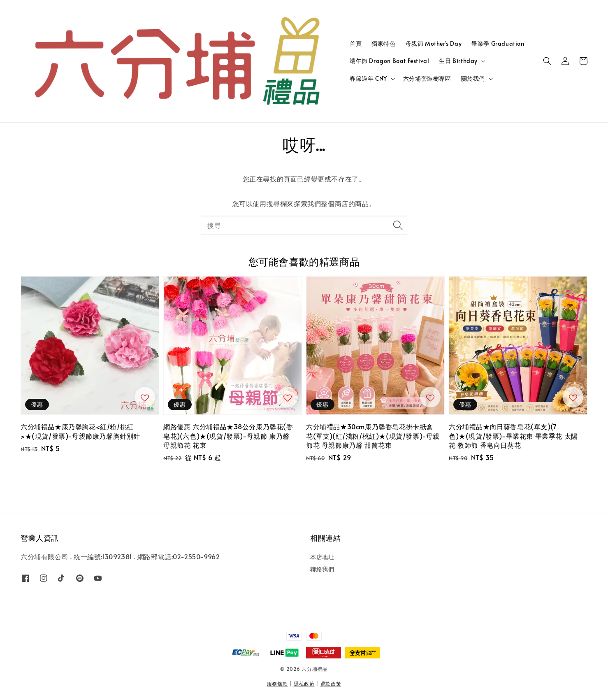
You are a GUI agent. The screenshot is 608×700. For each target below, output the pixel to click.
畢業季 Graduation (498, 43)
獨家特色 (383, 43)
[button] (547, 61)
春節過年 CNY (368, 79)
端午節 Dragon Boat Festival (389, 61)
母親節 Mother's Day (434, 43)
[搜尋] (398, 225)
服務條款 (277, 684)
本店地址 (322, 557)
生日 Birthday (458, 61)
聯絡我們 (322, 569)
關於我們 (473, 79)
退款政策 (331, 684)
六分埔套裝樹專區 (427, 78)
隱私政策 (304, 684)
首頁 (356, 43)
